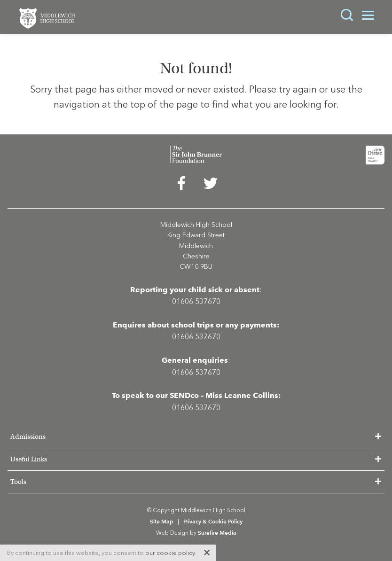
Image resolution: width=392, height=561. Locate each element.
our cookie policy (170, 553)
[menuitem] (181, 186)
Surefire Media (217, 533)
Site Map (162, 521)
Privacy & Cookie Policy (213, 521)
